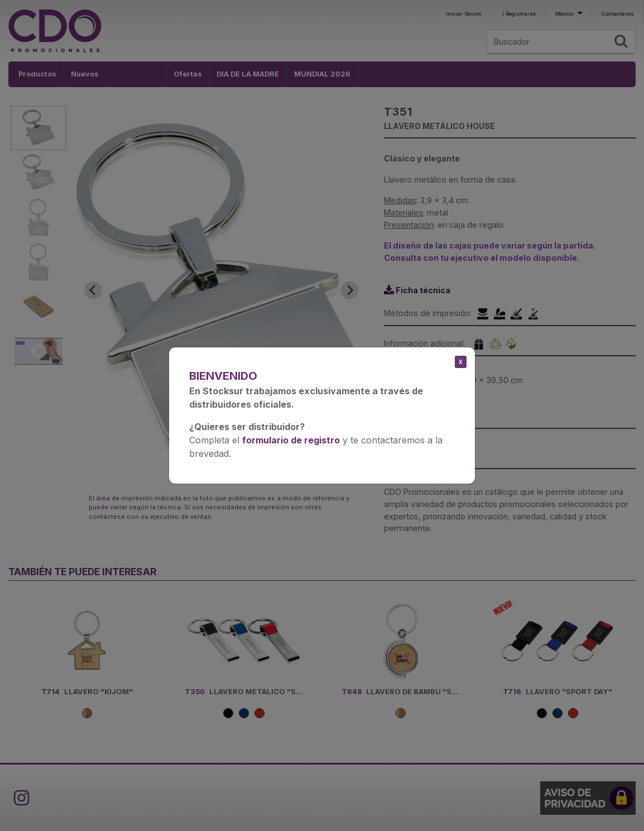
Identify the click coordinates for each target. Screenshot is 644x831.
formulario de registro (291, 440)
